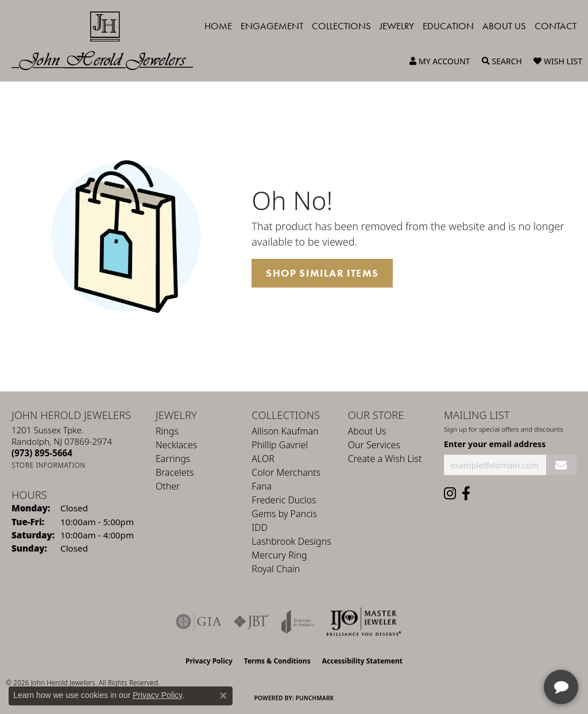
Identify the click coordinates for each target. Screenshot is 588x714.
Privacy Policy (209, 661)
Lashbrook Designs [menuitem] (291, 541)
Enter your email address (495, 444)
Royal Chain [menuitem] (276, 569)
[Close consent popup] (223, 696)
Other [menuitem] (168, 486)
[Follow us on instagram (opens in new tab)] (450, 494)
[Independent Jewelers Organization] (363, 622)
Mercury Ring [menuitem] (279, 555)
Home (218, 26)
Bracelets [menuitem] (175, 472)
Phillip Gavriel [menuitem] (280, 445)
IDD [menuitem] (260, 527)
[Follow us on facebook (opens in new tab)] (466, 494)
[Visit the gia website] (199, 622)
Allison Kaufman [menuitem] (285, 431)
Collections (341, 26)
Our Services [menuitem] (374, 445)
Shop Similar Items (322, 273)
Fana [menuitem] (262, 486)
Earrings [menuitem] (173, 459)
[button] (440, 61)
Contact (556, 26)
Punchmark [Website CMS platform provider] (315, 698)
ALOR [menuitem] (263, 459)
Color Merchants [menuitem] (286, 472)
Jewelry (397, 26)
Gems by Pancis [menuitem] (284, 514)
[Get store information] (49, 465)
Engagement (272, 26)
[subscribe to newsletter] (561, 465)
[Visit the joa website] (298, 622)
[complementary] (505, 651)
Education (448, 26)
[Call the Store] (42, 453)
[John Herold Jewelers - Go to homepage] (108, 41)
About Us (504, 26)
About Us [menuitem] (367, 431)
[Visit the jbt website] (252, 622)
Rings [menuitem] (167, 431)
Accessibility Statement (362, 661)
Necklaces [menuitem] (176, 445)
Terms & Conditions (277, 661)
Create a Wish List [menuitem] (385, 459)
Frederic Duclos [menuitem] (284, 500)
